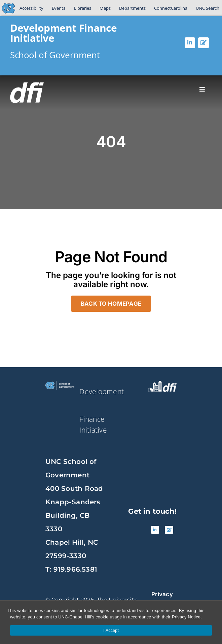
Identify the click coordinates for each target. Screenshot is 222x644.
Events (59, 8)
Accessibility (31, 8)
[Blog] (203, 43)
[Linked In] (190, 43)
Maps (105, 8)
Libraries (83, 8)
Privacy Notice (186, 617)
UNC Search (208, 8)
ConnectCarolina (171, 8)
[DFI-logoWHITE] (27, 85)
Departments (132, 8)
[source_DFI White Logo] (162, 383)
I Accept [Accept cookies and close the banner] (111, 630)
